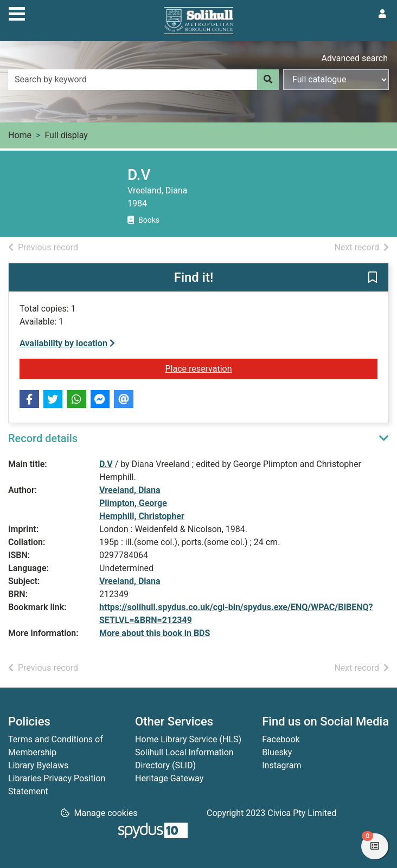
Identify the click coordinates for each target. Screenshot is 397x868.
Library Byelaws (38, 765)
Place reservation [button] (212, 368)
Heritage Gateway (169, 778)
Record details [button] (43, 438)
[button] (373, 278)
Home (20, 135)
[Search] (268, 80)
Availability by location (67, 343)
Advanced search (355, 58)
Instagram (281, 765)
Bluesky (277, 752)
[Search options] (336, 80)
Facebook (281, 739)
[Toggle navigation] (17, 12)
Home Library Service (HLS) (188, 739)
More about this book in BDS (155, 633)
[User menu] (382, 14)
